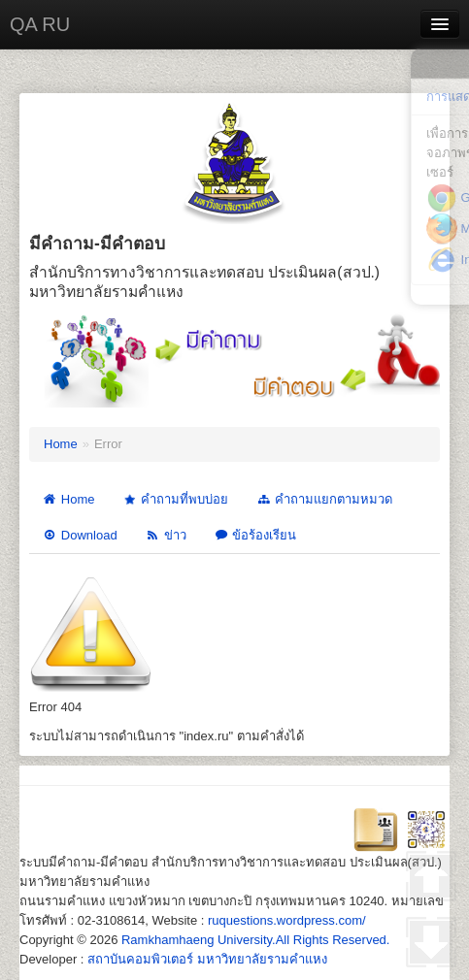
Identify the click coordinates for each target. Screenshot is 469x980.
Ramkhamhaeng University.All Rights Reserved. (255, 940)
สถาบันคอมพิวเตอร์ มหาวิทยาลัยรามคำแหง (207, 959)
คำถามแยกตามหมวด (324, 499)
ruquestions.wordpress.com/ (287, 920)
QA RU (40, 24)
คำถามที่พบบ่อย (174, 500)
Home (61, 444)
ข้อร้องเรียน (255, 535)
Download (80, 535)
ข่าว (166, 535)
